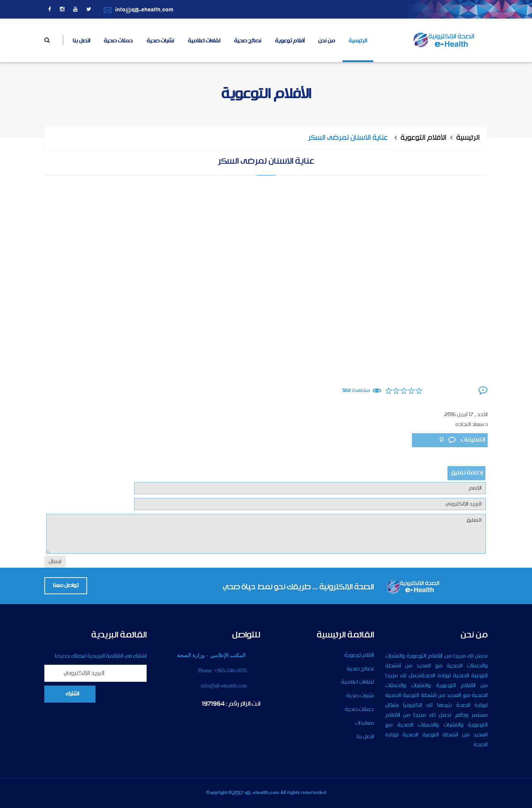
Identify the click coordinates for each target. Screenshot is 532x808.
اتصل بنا (81, 41)
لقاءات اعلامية (204, 41)
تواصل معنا (66, 586)
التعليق (266, 534)
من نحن (327, 41)
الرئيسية (358, 41)
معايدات (365, 723)
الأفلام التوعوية (423, 138)
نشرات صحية (160, 41)
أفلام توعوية (290, 41)
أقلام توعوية (359, 655)
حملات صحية (118, 41)
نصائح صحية (248, 41)
